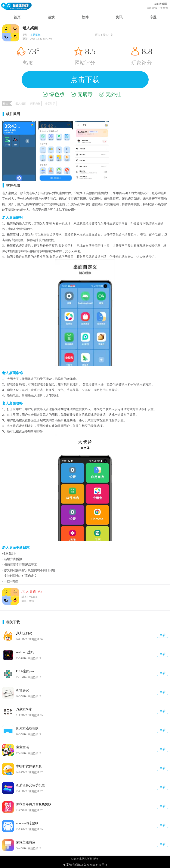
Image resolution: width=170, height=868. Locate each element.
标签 (5, 104)
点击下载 (85, 80)
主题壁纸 (35, 35)
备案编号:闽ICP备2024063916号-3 (85, 865)
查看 (163, 635)
